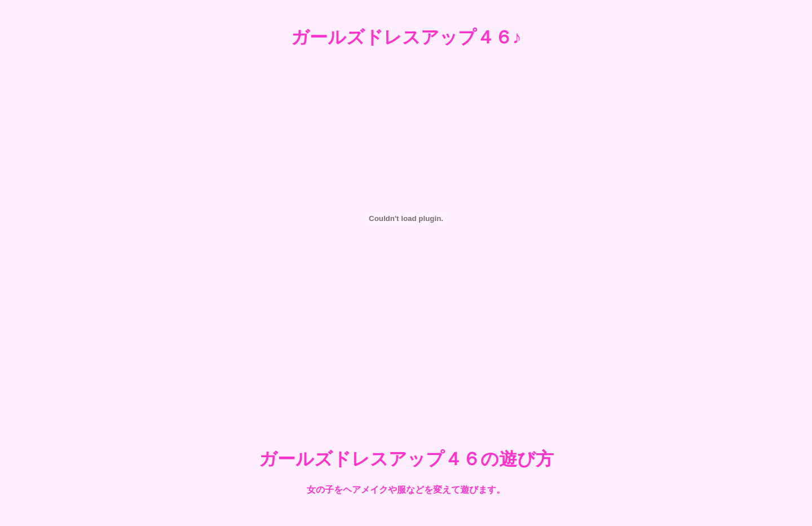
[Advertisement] (406, 391)
